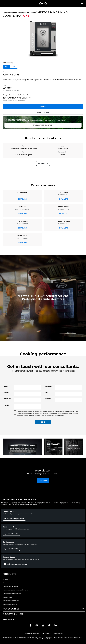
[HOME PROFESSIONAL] (43, 4)
